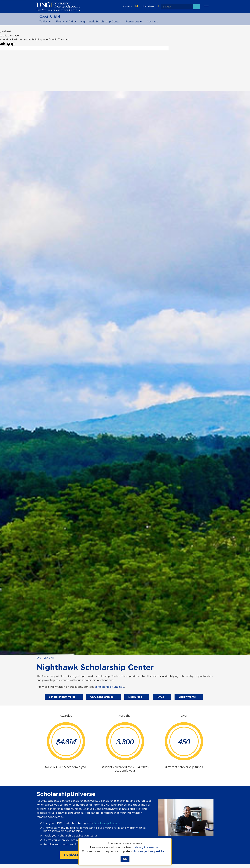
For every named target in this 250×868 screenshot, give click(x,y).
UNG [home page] (39, 658)
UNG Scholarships (103, 697)
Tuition (44, 21)
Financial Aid (64, 21)
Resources (132, 21)
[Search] (197, 7)
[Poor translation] (11, 44)
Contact (152, 21)
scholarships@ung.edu (109, 687)
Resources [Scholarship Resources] (137, 697)
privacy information (146, 847)
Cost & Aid (50, 17)
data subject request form (150, 851)
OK (125, 859)
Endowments (189, 697)
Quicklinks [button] (151, 6)
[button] (207, 7)
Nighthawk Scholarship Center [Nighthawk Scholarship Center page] (101, 21)
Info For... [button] (131, 6)
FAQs (162, 697)
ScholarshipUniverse (64, 697)
